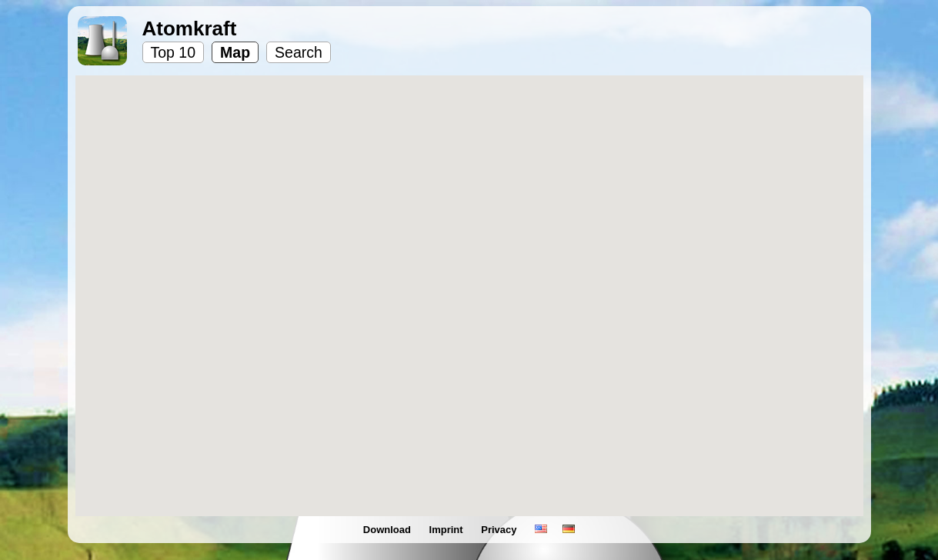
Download (389, 530)
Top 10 (174, 52)
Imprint (448, 530)
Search (299, 52)
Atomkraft (190, 28)
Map (235, 52)
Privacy (500, 530)
